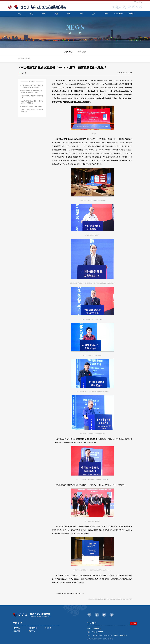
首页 (19, 14)
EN (138, 2)
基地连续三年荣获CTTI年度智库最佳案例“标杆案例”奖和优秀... (32, 92)
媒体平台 (32, 631)
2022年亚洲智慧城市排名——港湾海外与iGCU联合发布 (32, 102)
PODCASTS (119, 14)
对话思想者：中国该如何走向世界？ (32, 106)
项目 (94, 14)
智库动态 (82, 52)
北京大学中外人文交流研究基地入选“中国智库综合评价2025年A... (32, 86)
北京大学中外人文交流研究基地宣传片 (32, 97)
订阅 (133, 623)
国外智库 (48, 628)
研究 (69, 14)
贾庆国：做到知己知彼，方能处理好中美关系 (32, 111)
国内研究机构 (34, 628)
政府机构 (17, 628)
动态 (31, 14)
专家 (44, 14)
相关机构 (17, 631)
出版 (81, 14)
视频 (106, 14)
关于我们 (131, 14)
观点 (56, 14)
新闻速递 (68, 52)
